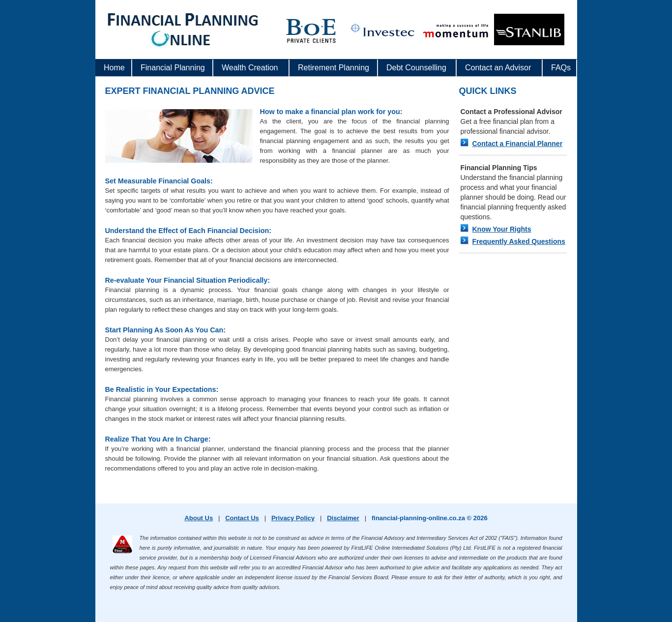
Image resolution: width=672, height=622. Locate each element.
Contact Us (242, 518)
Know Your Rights (502, 229)
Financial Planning (170, 70)
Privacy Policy (293, 518)
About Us (199, 518)
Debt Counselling (416, 68)
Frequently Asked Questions (519, 241)
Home (114, 68)
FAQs (561, 68)
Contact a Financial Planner (518, 144)
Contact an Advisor (498, 68)
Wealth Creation (250, 68)
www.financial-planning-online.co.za (181, 37)
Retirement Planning (331, 70)
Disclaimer (343, 518)
